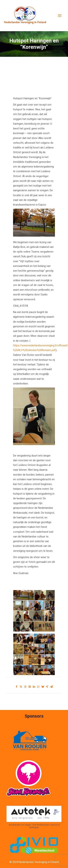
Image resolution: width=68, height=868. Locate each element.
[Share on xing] (47, 687)
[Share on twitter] (21, 687)
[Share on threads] (25, 687)
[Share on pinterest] (30, 687)
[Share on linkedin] (34, 687)
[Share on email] (51, 687)
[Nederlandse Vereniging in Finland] (25, 16)
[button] (60, 16)
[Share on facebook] (17, 687)
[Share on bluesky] (43, 687)
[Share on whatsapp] (38, 687)
